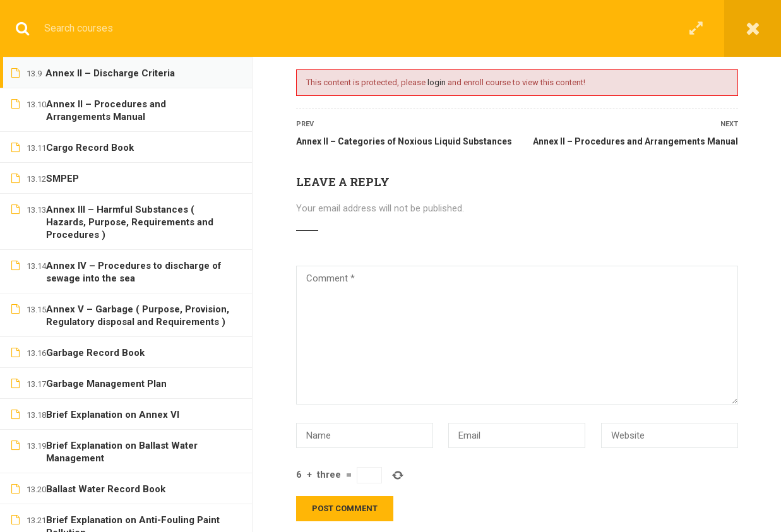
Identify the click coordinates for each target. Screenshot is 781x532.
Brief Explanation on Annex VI (113, 415)
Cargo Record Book (90, 148)
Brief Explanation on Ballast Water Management (122, 452)
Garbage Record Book (95, 353)
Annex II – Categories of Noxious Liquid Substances (404, 141)
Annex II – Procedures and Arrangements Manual (635, 141)
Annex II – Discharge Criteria (110, 73)
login (437, 82)
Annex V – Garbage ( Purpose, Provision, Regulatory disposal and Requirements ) (138, 316)
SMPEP (63, 179)
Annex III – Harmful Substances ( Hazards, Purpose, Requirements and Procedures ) (130, 222)
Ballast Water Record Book (106, 489)
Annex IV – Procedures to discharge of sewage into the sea (134, 272)
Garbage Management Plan (106, 384)
